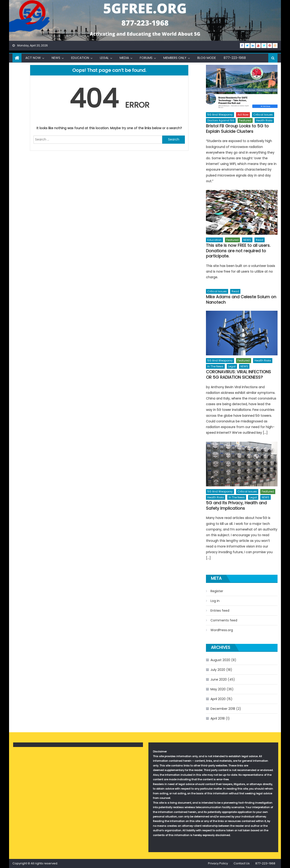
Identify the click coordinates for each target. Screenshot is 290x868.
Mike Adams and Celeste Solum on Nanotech (241, 299)
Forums (146, 58)
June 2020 (219, 679)
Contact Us (242, 863)
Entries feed (220, 611)
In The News (215, 366)
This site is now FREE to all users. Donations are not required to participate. (238, 251)
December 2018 (223, 709)
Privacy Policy (218, 863)
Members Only (175, 58)
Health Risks (264, 120)
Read (260, 240)
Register (217, 591)
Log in (215, 601)
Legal (104, 58)
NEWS (56, 58)
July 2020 (218, 670)
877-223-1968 (235, 58)
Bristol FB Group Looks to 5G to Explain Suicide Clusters (237, 129)
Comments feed (224, 620)
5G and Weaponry (220, 115)
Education (80, 58)
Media (124, 58)
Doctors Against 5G (221, 120)
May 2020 (218, 689)
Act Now (33, 58)
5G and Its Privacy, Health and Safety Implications (236, 506)
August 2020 (220, 660)
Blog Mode (207, 58)
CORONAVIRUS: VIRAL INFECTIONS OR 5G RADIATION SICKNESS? (238, 375)
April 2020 (218, 699)
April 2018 (218, 718)
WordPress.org (222, 630)
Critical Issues (263, 115)
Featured (245, 120)
